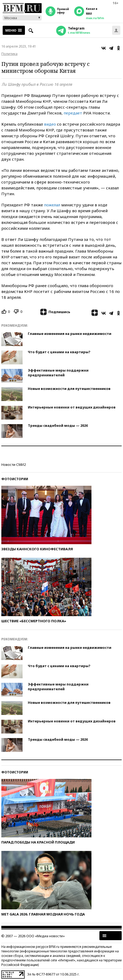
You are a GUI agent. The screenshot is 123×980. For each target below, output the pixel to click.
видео (50, 124)
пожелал (52, 205)
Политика (9, 54)
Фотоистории (15, 479)
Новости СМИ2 (14, 465)
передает (73, 113)
